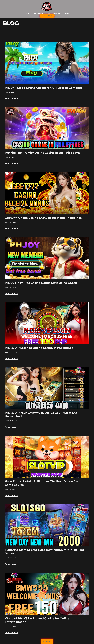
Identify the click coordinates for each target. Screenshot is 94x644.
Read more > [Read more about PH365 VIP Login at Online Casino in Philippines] (11, 359)
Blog (49, 13)
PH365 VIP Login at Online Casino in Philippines (39, 348)
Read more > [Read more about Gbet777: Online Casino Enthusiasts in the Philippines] (11, 228)
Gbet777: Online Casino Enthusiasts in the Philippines (43, 218)
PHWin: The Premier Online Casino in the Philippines (43, 153)
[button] (47, 641)
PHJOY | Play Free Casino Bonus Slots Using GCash (41, 283)
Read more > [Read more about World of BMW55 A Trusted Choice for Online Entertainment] (11, 633)
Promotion (66, 13)
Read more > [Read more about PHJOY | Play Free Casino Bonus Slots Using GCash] (11, 293)
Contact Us (57, 13)
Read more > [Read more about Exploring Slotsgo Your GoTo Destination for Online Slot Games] (11, 564)
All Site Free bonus (38, 13)
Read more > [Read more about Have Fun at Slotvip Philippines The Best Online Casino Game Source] (11, 496)
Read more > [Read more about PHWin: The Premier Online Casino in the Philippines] (11, 163)
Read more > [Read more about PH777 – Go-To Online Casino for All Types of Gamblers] (11, 98)
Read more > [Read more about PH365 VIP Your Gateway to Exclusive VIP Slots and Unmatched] (11, 427)
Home (27, 13)
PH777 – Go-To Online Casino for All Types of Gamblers (44, 88)
